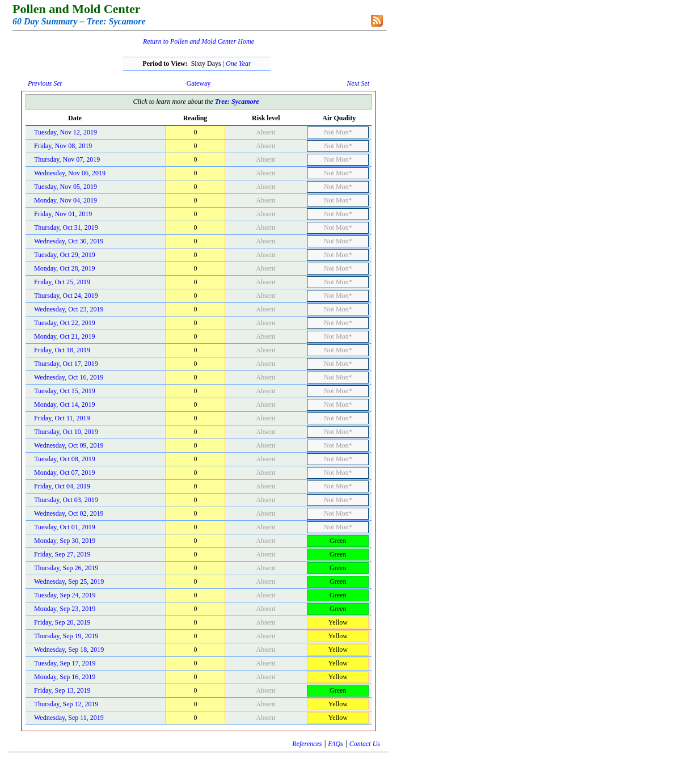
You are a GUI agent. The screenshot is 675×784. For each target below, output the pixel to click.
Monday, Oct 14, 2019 (65, 404)
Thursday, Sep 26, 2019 (66, 568)
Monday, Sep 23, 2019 (65, 609)
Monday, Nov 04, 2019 (66, 200)
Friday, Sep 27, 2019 (62, 554)
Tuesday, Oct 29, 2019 (65, 255)
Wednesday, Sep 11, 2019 (69, 718)
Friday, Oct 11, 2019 (62, 418)
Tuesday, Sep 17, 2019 (65, 663)
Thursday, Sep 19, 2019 (66, 636)
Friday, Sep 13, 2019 (62, 690)
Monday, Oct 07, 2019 (65, 473)
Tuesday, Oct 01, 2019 (65, 527)
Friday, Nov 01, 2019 (63, 214)
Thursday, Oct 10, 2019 (66, 432)
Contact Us (365, 744)
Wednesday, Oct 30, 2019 (69, 241)
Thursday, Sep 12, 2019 (66, 704)
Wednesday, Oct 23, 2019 (69, 309)
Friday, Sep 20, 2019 (62, 622)
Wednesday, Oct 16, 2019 (69, 377)
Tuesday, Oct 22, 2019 (65, 323)
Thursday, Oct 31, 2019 (66, 227)
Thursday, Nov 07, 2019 (67, 159)
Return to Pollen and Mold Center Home (199, 41)
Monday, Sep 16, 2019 (65, 677)
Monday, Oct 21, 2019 (65, 336)
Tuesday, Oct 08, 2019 (65, 459)
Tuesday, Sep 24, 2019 (65, 595)
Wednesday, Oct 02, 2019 (69, 513)
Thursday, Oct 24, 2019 (66, 296)
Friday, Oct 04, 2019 (62, 486)
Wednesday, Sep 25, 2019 (69, 581)
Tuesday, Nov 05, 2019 (66, 187)
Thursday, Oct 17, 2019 (66, 364)
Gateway (199, 83)
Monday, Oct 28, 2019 (65, 268)
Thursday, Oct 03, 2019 (66, 500)
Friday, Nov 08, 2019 (63, 146)
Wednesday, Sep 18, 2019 (69, 650)
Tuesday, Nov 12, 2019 (66, 132)
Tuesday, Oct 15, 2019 (65, 391)
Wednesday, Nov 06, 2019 (70, 173)
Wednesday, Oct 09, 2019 (69, 445)
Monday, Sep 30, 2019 (65, 541)
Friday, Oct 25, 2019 (62, 282)
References (307, 744)
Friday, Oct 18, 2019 (62, 350)
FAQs (335, 744)
